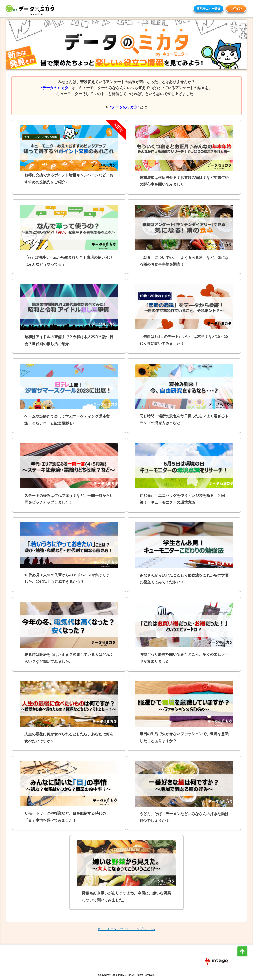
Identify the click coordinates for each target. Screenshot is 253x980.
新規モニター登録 (209, 9)
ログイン (236, 9)
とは (128, 107)
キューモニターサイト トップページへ (126, 929)
